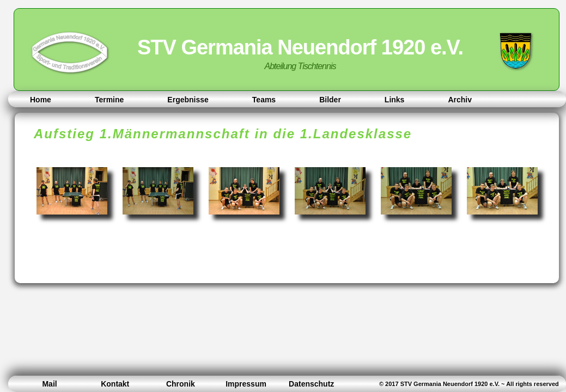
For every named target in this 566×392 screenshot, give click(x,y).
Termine (109, 100)
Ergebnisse (188, 100)
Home (41, 100)
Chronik (181, 384)
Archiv (460, 100)
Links (395, 100)
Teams (264, 100)
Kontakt (115, 384)
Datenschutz (311, 384)
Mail (49, 384)
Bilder (330, 100)
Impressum (246, 384)
